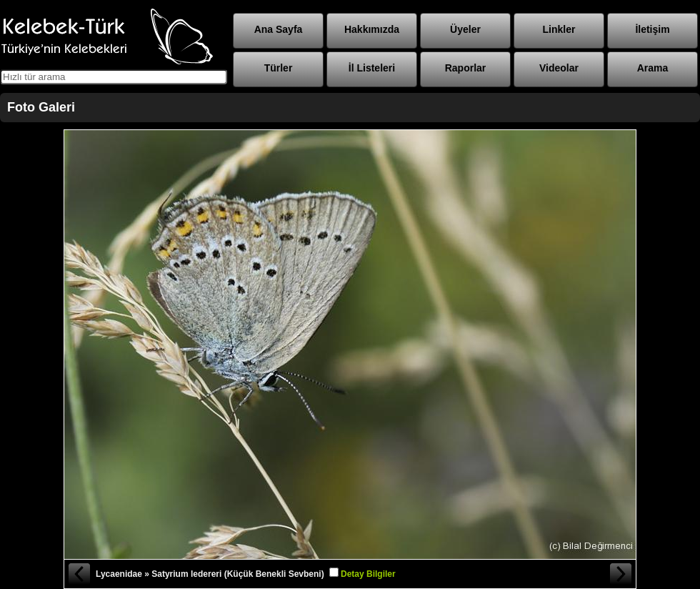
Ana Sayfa (279, 29)
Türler (279, 68)
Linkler (559, 29)
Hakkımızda (372, 29)
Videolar (559, 68)
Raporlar (466, 68)
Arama (653, 68)
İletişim (652, 29)
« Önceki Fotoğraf (79, 574)
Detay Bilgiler (368, 574)
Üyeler (465, 29)
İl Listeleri (372, 68)
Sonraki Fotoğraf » (621, 574)
